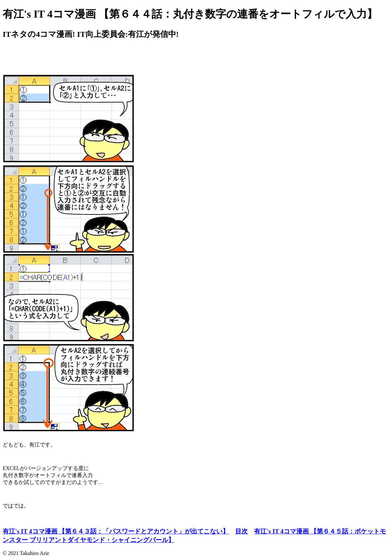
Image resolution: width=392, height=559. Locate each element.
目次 (241, 531)
